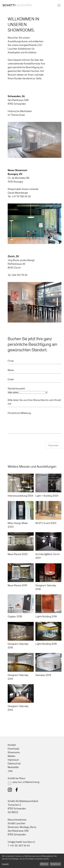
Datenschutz (14, 763)
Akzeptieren (55, 864)
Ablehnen (44, 864)
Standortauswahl (16, 389)
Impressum (13, 760)
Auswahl (5, 864)
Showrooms (14, 752)
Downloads (13, 749)
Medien (12, 756)
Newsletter (13, 767)
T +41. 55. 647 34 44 (19, 846)
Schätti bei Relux (16, 778)
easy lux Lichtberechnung (26, 782)
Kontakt (12, 745)
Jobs (10, 771)
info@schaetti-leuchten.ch (21, 842)
